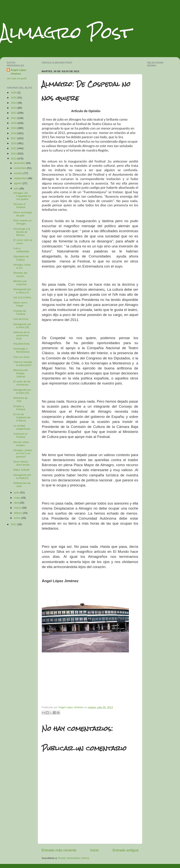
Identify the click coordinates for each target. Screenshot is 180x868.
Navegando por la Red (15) (22, 391)
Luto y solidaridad (21, 250)
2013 (14, 159)
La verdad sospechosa (22, 427)
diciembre (20, 163)
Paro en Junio (21, 357)
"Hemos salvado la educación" (23, 364)
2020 (14, 123)
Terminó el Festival (19, 206)
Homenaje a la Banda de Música (22, 232)
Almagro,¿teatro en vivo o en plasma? (23, 453)
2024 (14, 103)
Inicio (94, 850)
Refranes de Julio (21, 399)
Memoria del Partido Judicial (21, 373)
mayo (18, 498)
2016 (14, 143)
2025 (14, 98)
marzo (18, 508)
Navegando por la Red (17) (22, 291)
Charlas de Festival (20, 312)
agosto (18, 183)
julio (17, 188)
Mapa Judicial (21, 470)
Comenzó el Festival (20, 435)
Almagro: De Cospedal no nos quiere (22, 196)
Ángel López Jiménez (18, 72)
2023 (14, 108)
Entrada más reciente (59, 850)
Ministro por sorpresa (20, 283)
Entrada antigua (126, 850)
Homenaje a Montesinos (21, 350)
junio (17, 492)
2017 (14, 138)
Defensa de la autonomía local (21, 335)
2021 (14, 118)
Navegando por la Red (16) (22, 326)
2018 (14, 133)
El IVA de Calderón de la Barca (22, 417)
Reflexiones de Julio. (22, 485)
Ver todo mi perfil (17, 78)
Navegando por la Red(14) (22, 476)
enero (18, 518)
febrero (18, 513)
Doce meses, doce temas (22, 463)
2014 (14, 154)
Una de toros (21, 319)
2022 (14, 113)
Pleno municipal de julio (23, 214)
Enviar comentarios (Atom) (74, 858)
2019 (14, 128)
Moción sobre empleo (21, 444)
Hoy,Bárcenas (21, 344)
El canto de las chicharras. (22, 383)
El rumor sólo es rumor (23, 242)
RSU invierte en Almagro (23, 222)
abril (17, 503)
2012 (14, 524)
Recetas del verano (20, 274)
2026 (14, 93)
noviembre (20, 168)
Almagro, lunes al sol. (22, 266)
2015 (14, 148)
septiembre (21, 178)
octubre (19, 173)
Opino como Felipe (20, 304)
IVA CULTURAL (22, 298)
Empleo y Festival (19, 408)
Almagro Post (66, 32)
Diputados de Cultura (21, 258)
